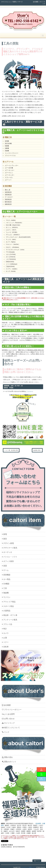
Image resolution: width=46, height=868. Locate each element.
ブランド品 (7, 624)
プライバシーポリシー (12, 710)
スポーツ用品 (8, 606)
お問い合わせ (8, 719)
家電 (4, 534)
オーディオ (7, 552)
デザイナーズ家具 (10, 548)
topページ (37, 861)
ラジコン (6, 597)
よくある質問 (8, 714)
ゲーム (5, 570)
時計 (4, 629)
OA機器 (6, 584)
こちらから (30, 391)
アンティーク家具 (10, 620)
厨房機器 (6, 575)
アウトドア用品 (9, 602)
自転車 (5, 647)
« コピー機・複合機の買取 (11, 450)
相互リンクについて (11, 728)
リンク (6, 732)
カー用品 (6, 579)
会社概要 (36, 2)
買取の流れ (7, 757)
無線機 (5, 593)
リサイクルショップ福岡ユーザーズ (28, 867)
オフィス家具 (8, 561)
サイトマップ (8, 723)
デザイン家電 (8, 543)
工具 (4, 588)
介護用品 (6, 611)
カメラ (5, 633)
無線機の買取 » (37, 450)
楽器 (4, 566)
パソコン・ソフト (10, 557)
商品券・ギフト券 (10, 615)
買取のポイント (9, 762)
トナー (5, 642)
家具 (4, 539)
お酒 (4, 638)
